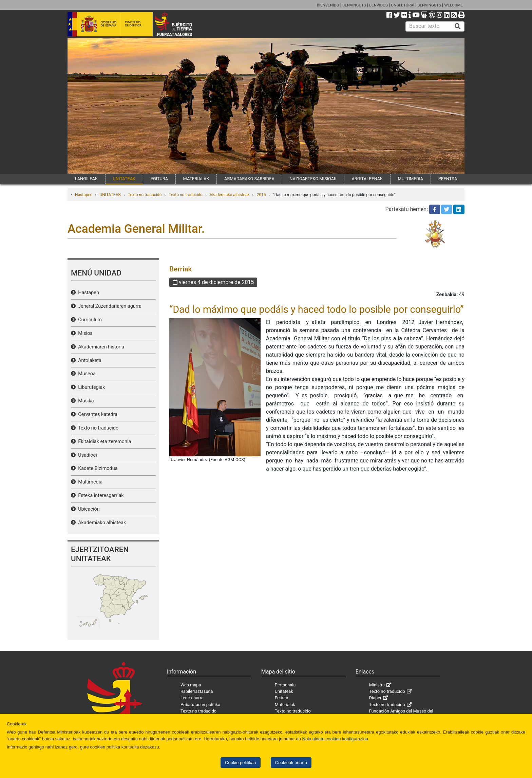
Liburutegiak (90, 387)
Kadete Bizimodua (97, 468)
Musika (85, 401)
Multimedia (89, 482)
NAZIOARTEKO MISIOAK (313, 179)
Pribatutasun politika (200, 705)
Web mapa (191, 685)
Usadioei (86, 455)
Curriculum (89, 320)
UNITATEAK (124, 179)
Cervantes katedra (97, 414)
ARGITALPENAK (367, 179)
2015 (261, 195)
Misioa (84, 333)
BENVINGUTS (354, 5)
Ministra (377, 685)
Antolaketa (89, 360)
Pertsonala (285, 685)
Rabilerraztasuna (197, 691)
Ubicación (88, 509)
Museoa (86, 374)
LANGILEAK (86, 179)
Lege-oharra (192, 698)
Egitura (282, 698)
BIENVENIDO (328, 5)
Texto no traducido (145, 195)
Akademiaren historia (100, 347)
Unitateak (284, 691)
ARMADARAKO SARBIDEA (249, 179)
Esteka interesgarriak (100, 496)
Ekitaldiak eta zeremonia (103, 442)
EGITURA (159, 179)
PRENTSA (448, 179)
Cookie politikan (240, 763)
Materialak (285, 705)
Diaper (375, 698)
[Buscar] (458, 26)
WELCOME (453, 5)
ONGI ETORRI (403, 5)
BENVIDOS (378, 5)
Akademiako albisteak (230, 195)
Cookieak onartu (291, 763)
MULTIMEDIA (411, 179)
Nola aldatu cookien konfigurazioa (335, 739)
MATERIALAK (196, 179)
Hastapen (84, 195)
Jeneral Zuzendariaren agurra (109, 306)
